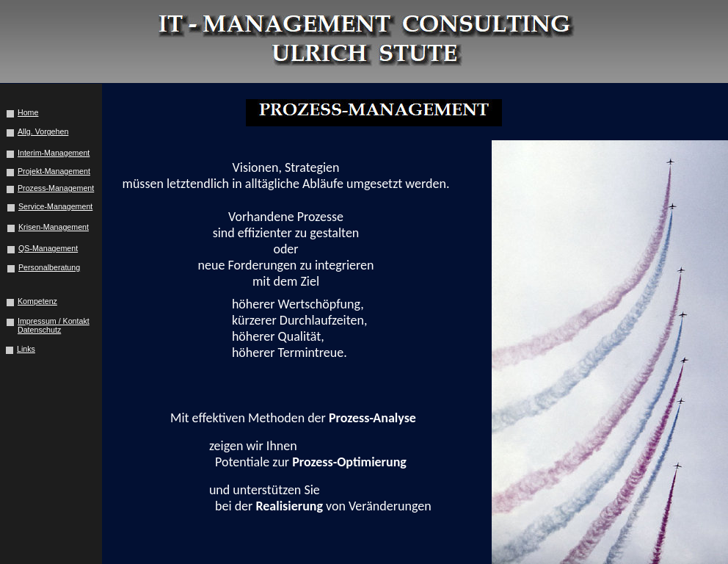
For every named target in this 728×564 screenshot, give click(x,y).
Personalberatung (49, 267)
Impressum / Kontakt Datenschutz (54, 325)
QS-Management (48, 248)
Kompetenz (37, 301)
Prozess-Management (56, 188)
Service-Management (55, 206)
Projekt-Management (54, 171)
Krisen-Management (54, 227)
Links (26, 349)
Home (28, 112)
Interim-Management (54, 153)
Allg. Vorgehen (43, 131)
